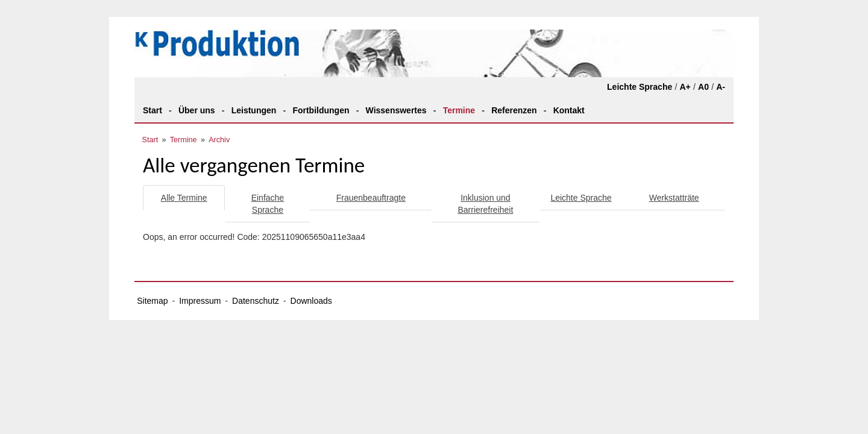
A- (721, 87)
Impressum (200, 301)
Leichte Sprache (640, 87)
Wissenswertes (396, 110)
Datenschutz (256, 301)
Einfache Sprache (268, 204)
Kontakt (569, 110)
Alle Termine (184, 198)
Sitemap (152, 301)
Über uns (197, 110)
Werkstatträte (674, 198)
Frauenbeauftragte (371, 198)
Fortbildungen (321, 110)
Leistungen (254, 110)
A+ (685, 87)
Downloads (311, 301)
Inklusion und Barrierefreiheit (486, 204)
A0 (703, 87)
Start (153, 110)
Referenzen (514, 110)
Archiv (219, 140)
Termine (459, 110)
